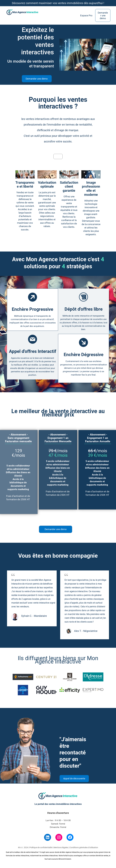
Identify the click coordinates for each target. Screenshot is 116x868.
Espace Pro (86, 15)
